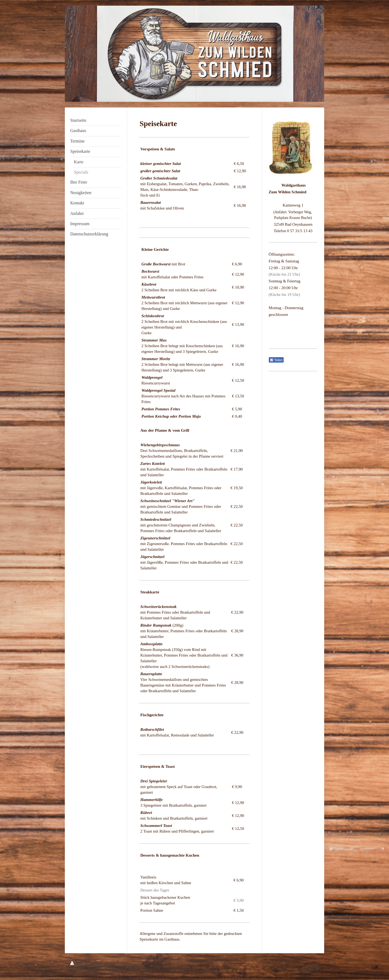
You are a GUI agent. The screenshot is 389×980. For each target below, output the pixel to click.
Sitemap (106, 964)
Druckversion (84, 964)
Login (314, 964)
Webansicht (310, 969)
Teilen (276, 360)
